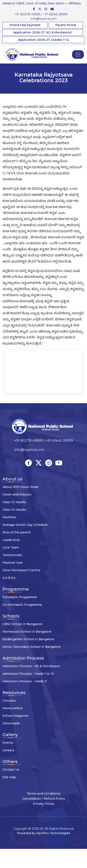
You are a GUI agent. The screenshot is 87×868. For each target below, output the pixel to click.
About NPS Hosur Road (20, 487)
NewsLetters (13, 708)
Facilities (9, 517)
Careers (8, 750)
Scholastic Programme (20, 597)
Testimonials (12, 555)
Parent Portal (66, 25)
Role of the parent (17, 532)
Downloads (11, 723)
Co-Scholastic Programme (22, 605)
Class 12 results (14, 502)
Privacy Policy (43, 804)
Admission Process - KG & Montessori (31, 666)
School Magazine (15, 716)
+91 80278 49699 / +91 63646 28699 (41, 14)
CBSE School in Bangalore (22, 624)
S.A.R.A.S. (9, 578)
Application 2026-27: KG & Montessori (43, 32)
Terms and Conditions (44, 794)
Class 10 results (14, 510)
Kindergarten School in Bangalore (28, 639)
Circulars (9, 701)
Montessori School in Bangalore (27, 632)
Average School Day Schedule (25, 525)
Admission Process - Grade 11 (25, 681)
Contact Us (11, 770)
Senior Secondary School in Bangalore (32, 647)
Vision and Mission (17, 494)
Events (8, 743)
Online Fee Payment (25, 25)
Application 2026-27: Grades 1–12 (43, 40)
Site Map (9, 777)
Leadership (11, 540)
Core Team (11, 547)
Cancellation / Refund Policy (44, 799)
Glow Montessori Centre (21, 570)
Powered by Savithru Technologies (44, 833)
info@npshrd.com (44, 19)
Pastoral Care (13, 563)
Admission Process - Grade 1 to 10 (28, 674)
